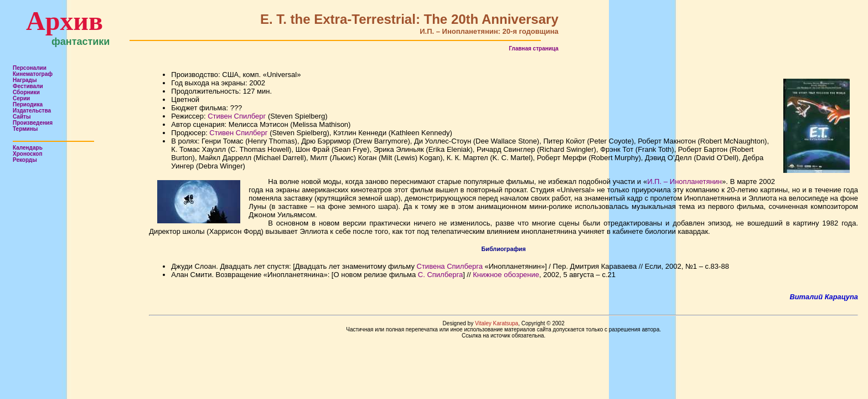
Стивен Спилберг (237, 116)
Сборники (26, 92)
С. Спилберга (440, 275)
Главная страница (534, 48)
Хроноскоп (28, 154)
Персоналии (30, 68)
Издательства (32, 111)
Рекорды (25, 160)
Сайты (22, 117)
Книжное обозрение (506, 275)
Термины (25, 129)
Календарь (28, 148)
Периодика (28, 104)
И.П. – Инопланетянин (684, 181)
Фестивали (28, 86)
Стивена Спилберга (450, 266)
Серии (21, 98)
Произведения (33, 123)
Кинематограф (33, 74)
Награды (25, 80)
